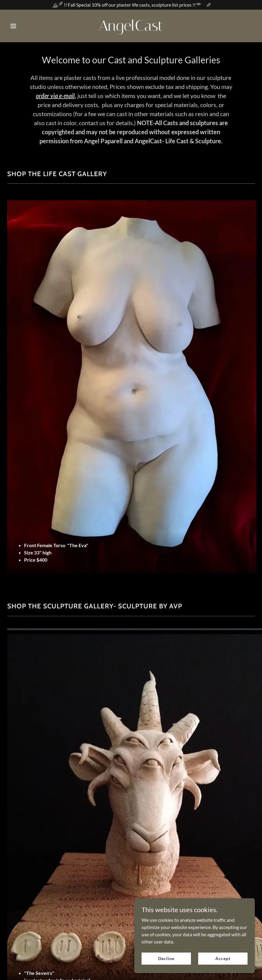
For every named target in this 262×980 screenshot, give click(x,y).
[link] (131, 29)
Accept (223, 958)
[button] (26, 26)
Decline (166, 958)
